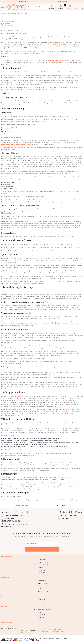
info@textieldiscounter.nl (42, 610)
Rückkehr (42, 568)
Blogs (42, 602)
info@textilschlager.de (15, 46)
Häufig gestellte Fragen (42, 591)
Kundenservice (6, 526)
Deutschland (8, 415)
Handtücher (42, 599)
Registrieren (42, 581)
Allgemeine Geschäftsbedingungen (37, 638)
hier (76, 299)
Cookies (65, 638)
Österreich (16, 415)
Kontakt (42, 573)
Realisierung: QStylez (20, 638)
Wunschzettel (42, 583)
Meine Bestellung (42, 586)
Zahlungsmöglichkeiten (42, 565)
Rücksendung (9, 519)
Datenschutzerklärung (55, 638)
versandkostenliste (33, 251)
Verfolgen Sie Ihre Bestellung (14, 516)
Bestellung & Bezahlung (42, 562)
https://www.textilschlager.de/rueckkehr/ (16, 144)
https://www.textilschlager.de (54, 44)
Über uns (42, 570)
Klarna (20, 396)
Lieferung (64, 519)
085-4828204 (42, 612)
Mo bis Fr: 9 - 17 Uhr (42, 615)
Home (3, 14)
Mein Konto (42, 589)
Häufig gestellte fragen (69, 516)
